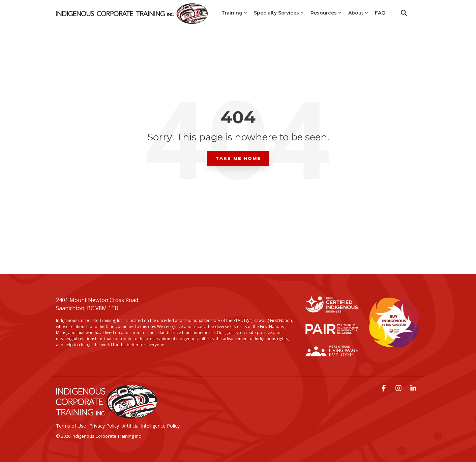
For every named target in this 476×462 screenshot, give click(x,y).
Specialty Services (279, 13)
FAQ (380, 13)
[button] (384, 389)
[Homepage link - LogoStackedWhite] (107, 415)
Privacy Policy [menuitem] (104, 426)
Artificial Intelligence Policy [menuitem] (151, 426)
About (358, 13)
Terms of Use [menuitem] (71, 426)
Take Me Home (238, 158)
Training (234, 13)
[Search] (404, 13)
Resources (326, 13)
